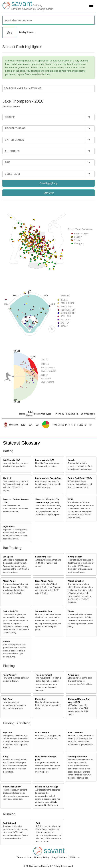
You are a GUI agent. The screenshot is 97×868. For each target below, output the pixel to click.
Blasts (71, 611)
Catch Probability (12, 787)
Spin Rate (8, 699)
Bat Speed (8, 557)
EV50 (70, 499)
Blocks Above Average (47, 787)
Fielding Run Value (77, 756)
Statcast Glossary (21, 443)
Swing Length (75, 557)
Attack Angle (9, 581)
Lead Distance (75, 732)
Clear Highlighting (48, 183)
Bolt (38, 823)
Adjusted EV (9, 526)
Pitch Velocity (10, 675)
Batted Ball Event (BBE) (80, 478)
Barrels (71, 460)
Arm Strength (42, 732)
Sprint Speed (9, 823)
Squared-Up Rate (44, 611)
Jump (6, 756)
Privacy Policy (42, 857)
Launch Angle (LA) (45, 460)
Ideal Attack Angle (44, 581)
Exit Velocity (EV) (11, 460)
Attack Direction (76, 581)
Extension (40, 699)
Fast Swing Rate (43, 557)
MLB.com (75, 857)
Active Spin (74, 675)
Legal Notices (60, 857)
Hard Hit (7, 478)
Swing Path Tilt (11, 611)
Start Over (49, 193)
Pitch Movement (44, 675)
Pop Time (7, 732)
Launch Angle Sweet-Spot (48, 478)
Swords (7, 642)
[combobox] (48, 20)
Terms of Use (24, 857)
